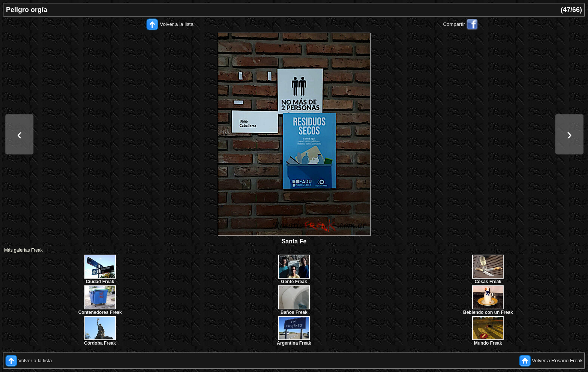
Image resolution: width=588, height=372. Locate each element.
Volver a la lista (177, 24)
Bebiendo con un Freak (488, 312)
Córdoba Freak (100, 343)
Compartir (454, 24)
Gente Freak (294, 282)
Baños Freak (294, 312)
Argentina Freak (294, 343)
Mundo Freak (488, 343)
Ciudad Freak (100, 282)
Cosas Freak (488, 282)
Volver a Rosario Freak (557, 361)
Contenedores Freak (100, 312)
